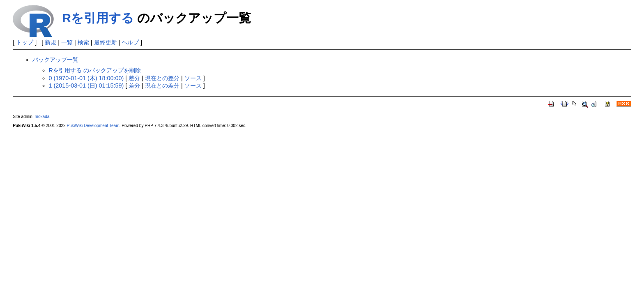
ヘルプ (130, 42)
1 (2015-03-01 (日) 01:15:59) (86, 86)
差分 (134, 78)
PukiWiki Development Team (93, 126)
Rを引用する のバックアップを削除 (95, 70)
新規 (51, 42)
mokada (42, 117)
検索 (83, 42)
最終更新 (106, 42)
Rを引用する (98, 18)
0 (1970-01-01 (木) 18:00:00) (86, 78)
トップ (25, 42)
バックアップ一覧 (55, 60)
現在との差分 (162, 78)
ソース (193, 78)
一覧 (67, 42)
